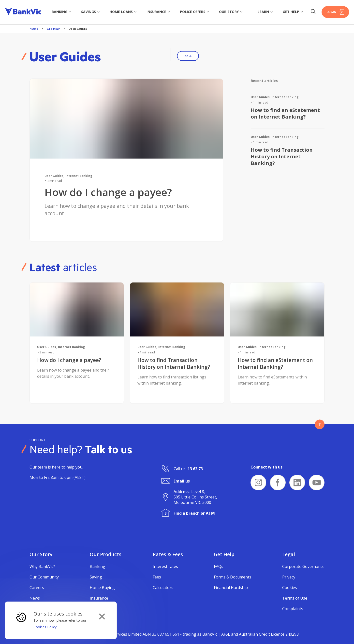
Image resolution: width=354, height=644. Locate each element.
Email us (182, 481)
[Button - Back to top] (320, 424)
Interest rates (165, 566)
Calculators (163, 588)
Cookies (290, 588)
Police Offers (195, 12)
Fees (157, 577)
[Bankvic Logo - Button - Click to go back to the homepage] (23, 12)
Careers (37, 588)
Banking (61, 12)
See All (188, 56)
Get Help (293, 12)
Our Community (44, 577)
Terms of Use (295, 598)
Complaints (293, 609)
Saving (96, 577)
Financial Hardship (231, 588)
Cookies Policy (45, 627)
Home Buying (102, 588)
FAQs (219, 566)
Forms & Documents (233, 577)
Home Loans (123, 12)
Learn (265, 12)
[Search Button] (313, 12)
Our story (231, 12)
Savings (90, 12)
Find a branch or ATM (194, 513)
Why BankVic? (42, 566)
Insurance (158, 12)
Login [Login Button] (335, 12)
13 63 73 (195, 469)
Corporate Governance (303, 566)
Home (34, 29)
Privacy (289, 577)
